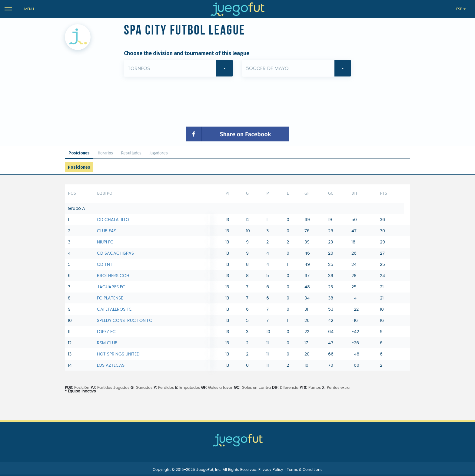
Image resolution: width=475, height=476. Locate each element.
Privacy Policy (271, 470)
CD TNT (105, 265)
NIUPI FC (105, 242)
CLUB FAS (107, 231)
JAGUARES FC (111, 287)
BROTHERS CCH (113, 276)
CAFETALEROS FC (115, 309)
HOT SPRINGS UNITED (118, 354)
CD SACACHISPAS (115, 253)
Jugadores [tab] (158, 153)
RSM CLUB (107, 343)
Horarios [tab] (105, 153)
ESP (460, 9)
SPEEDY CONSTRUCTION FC (125, 321)
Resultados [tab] (131, 153)
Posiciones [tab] (79, 153)
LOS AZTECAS (111, 365)
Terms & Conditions (305, 470)
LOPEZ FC (106, 332)
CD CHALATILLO (113, 220)
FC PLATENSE (110, 298)
